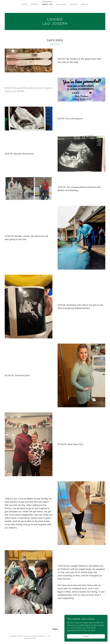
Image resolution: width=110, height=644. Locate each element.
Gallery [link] (74, 4)
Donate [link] (85, 4)
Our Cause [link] (61, 4)
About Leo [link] (47, 4)
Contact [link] (35, 4)
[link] (55, 24)
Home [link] (24, 4)
